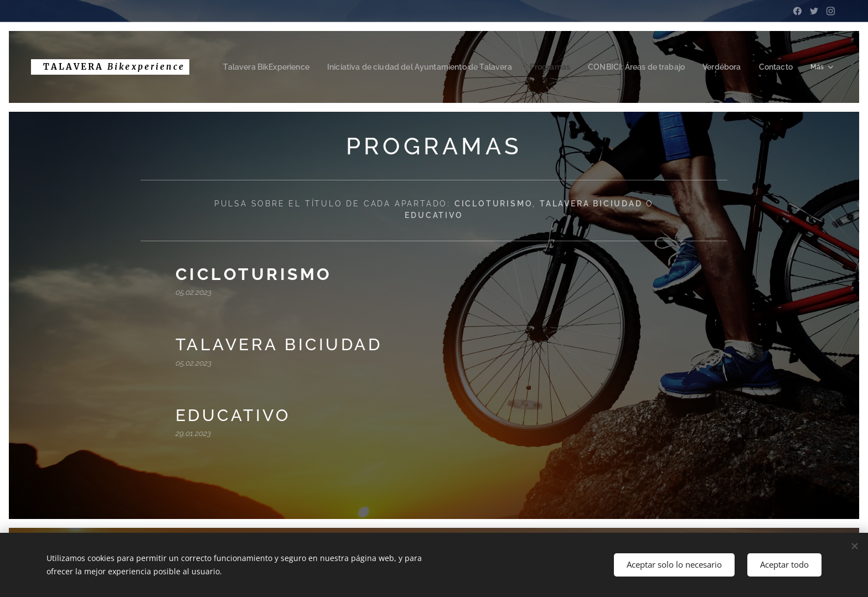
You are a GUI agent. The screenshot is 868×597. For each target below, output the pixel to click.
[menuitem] (292, 67)
